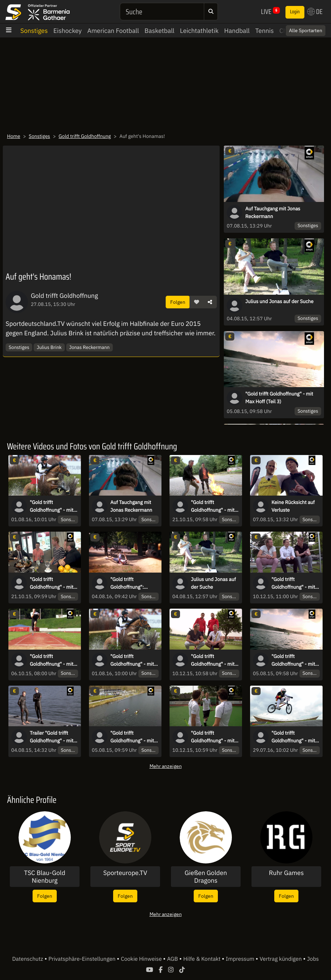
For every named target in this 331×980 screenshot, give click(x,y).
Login (295, 12)
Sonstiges (34, 31)
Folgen (178, 302)
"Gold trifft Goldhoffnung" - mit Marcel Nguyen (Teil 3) (213, 506)
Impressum (241, 959)
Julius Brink (49, 347)
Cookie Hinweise (142, 959)
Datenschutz (28, 959)
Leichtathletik (199, 31)
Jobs (313, 959)
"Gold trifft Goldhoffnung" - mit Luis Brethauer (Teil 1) (293, 737)
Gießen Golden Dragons (206, 877)
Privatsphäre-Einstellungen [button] (82, 959)
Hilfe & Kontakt (202, 959)
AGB (173, 959)
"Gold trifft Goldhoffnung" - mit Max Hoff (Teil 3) (279, 398)
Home (14, 136)
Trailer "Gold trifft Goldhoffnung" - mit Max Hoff (51, 737)
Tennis (265, 31)
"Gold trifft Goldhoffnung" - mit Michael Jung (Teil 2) (52, 506)
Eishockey (67, 31)
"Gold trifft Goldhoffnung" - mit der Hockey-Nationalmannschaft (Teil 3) (213, 660)
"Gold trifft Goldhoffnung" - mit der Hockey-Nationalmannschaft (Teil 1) (294, 583)
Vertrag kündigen (281, 959)
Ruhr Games (286, 873)
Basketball (160, 31)
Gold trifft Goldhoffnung (85, 136)
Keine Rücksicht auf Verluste (293, 506)
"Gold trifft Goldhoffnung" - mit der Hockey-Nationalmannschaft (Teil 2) (213, 737)
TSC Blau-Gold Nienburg (45, 877)
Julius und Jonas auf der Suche (279, 301)
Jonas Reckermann (89, 347)
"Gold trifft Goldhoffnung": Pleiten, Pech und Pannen (129, 583)
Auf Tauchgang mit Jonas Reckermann (273, 212)
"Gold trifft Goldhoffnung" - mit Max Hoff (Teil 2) (132, 737)
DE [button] (315, 12)
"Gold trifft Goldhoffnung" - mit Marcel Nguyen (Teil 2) (51, 583)
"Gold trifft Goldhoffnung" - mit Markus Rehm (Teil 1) (53, 660)
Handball (237, 31)
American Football (113, 31)
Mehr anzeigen (166, 766)
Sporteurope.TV (125, 873)
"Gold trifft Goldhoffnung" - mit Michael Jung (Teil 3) (133, 660)
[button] (196, 302)
